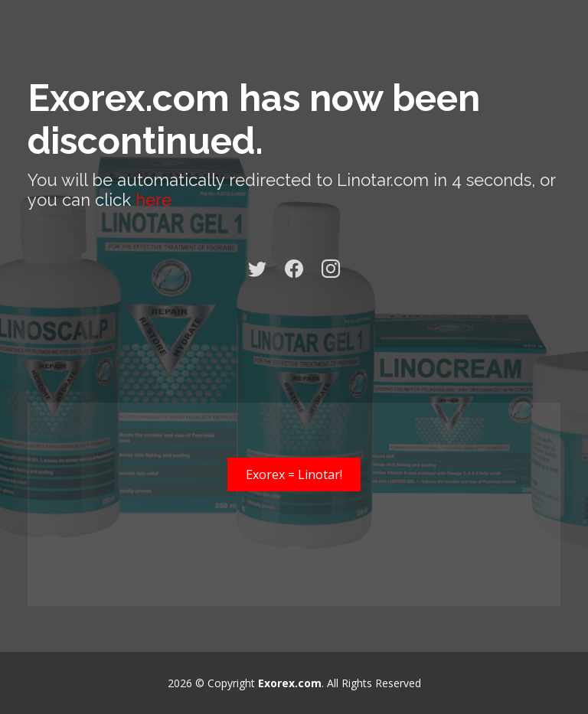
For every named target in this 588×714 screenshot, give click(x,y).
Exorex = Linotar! (294, 474)
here (154, 200)
